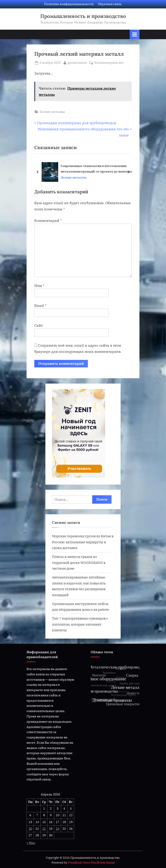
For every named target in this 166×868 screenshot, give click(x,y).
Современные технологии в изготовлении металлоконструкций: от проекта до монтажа (96, 169)
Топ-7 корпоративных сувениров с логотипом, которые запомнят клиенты (80, 624)
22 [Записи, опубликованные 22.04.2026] (44, 829)
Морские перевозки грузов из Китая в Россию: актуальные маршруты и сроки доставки (83, 542)
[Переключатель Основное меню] (135, 34)
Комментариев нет (109, 63)
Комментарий (48, 221)
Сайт (39, 325)
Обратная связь (110, 4)
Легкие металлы (52, 112)
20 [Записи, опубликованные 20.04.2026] (30, 829)
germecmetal (77, 62)
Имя (39, 286)
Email (40, 305)
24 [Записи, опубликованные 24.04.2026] (58, 829)
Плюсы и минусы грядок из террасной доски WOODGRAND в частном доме (79, 562)
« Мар (31, 843)
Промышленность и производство (83, 16)
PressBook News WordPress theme (91, 863)
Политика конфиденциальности (69, 4)
